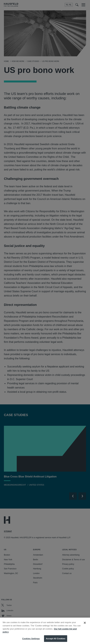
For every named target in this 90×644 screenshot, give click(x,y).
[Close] (85, 626)
